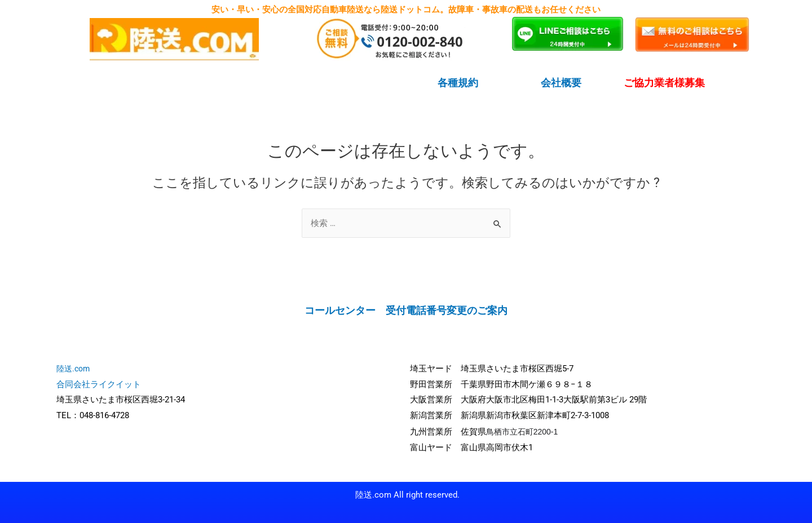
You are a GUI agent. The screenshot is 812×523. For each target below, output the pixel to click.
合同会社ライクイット (99, 384)
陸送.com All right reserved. (407, 494)
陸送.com (73, 368)
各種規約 (458, 83)
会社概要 (561, 83)
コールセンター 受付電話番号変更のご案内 (406, 310)
